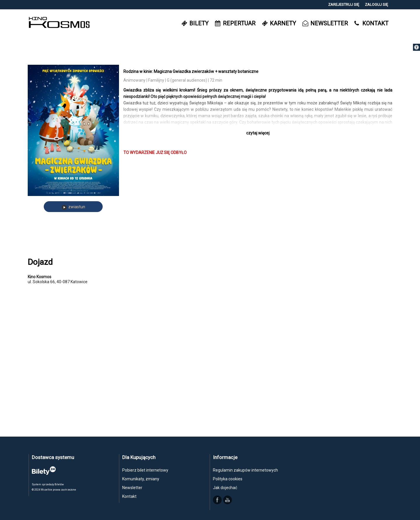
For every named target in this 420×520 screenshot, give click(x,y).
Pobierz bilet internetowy (145, 470)
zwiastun (73, 207)
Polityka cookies (228, 479)
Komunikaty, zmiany (141, 479)
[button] (416, 47)
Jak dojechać (225, 488)
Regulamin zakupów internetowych (245, 470)
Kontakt (129, 496)
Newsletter (132, 488)
